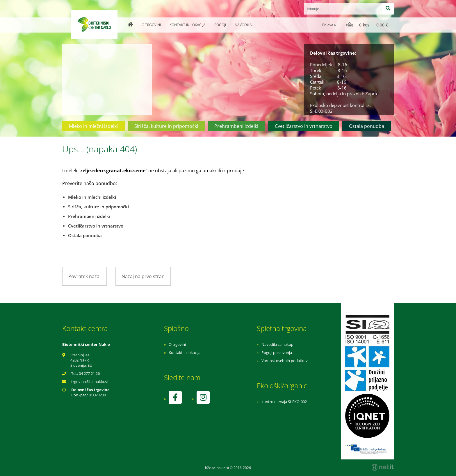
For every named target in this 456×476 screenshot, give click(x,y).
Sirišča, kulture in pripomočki (166, 126)
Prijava (329, 25)
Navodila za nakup (277, 344)
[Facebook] (175, 397)
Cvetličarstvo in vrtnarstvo (304, 126)
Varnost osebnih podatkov (285, 361)
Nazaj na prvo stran (143, 276)
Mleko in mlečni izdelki (93, 126)
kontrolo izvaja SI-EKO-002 (284, 402)
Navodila (243, 25)
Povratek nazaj (84, 276)
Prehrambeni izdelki (236, 126)
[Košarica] (368, 25)
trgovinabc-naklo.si (89, 382)
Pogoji (220, 25)
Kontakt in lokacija (188, 25)
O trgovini (151, 25)
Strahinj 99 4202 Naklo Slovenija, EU (81, 360)
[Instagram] (203, 397)
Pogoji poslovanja (277, 352)
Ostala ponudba (367, 126)
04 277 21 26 (89, 373)
